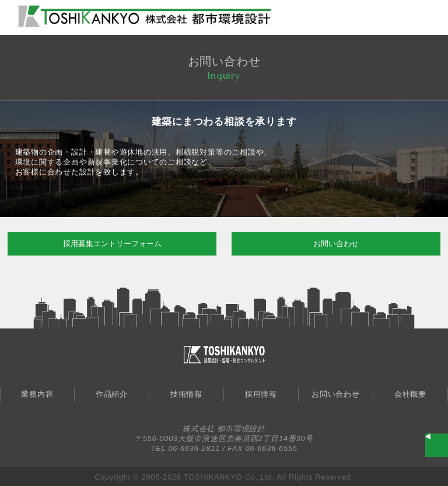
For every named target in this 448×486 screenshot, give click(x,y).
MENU (428, 16)
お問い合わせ (336, 244)
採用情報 (261, 394)
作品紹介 (112, 394)
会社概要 (410, 394)
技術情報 (186, 394)
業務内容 (37, 394)
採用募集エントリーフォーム (112, 244)
